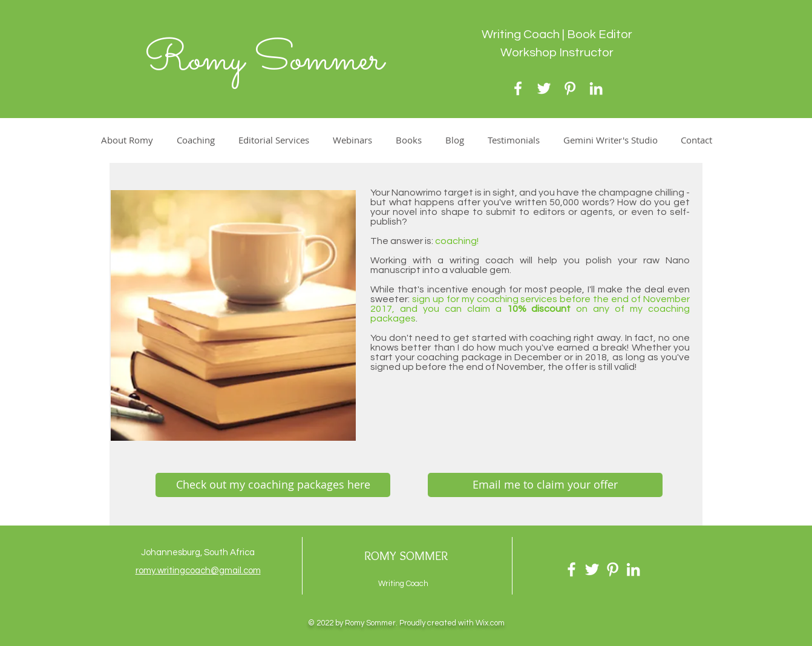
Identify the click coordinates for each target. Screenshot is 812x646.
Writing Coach (403, 584)
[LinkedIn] (596, 88)
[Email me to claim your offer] (545, 485)
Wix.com (490, 623)
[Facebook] (518, 88)
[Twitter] (544, 88)
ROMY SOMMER (406, 555)
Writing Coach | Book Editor (557, 35)
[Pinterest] (570, 88)
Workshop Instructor (557, 53)
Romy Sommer (264, 60)
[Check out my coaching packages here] (273, 485)
